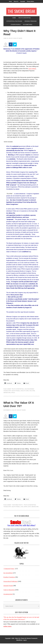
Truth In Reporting (18, 390)
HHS (30, 391)
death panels (16, 391)
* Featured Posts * (17, 505)
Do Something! (8, 573)
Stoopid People (8, 586)
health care (25, 391)
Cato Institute (32, 69)
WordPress (19, 641)
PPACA (13, 393)
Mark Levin (27, 507)
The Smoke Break (21, 11)
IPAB (34, 391)
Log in (25, 641)
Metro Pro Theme (20, 639)
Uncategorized (29, 390)
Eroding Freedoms (9, 578)
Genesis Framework (32, 639)
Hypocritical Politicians (10, 582)
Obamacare (7, 393)
